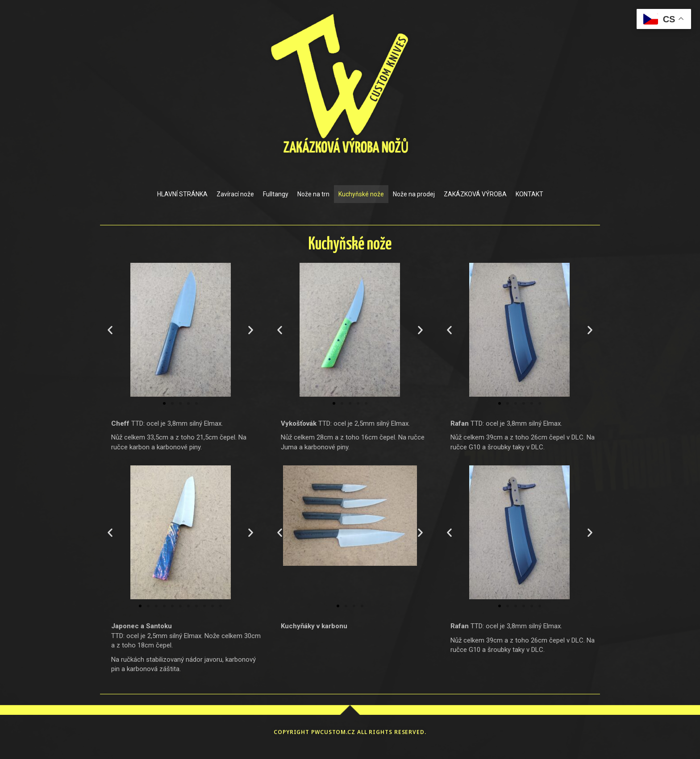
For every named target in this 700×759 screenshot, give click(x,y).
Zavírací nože (235, 194)
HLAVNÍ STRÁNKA (182, 194)
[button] (110, 330)
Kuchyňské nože (361, 194)
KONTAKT (529, 194)
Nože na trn (313, 194)
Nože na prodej (414, 194)
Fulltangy (276, 194)
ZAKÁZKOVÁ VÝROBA (475, 194)
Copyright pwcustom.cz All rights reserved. (350, 732)
